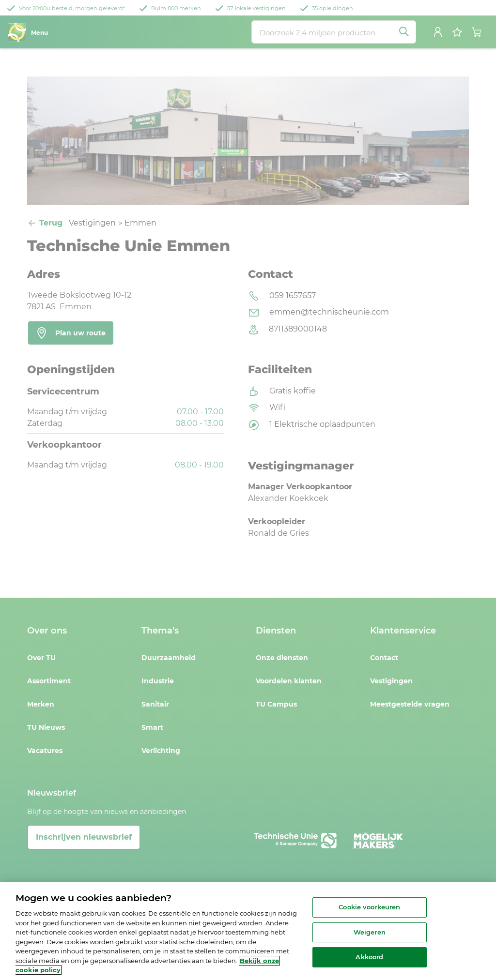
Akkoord (369, 957)
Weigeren (370, 932)
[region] (248, 931)
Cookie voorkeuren (369, 907)
